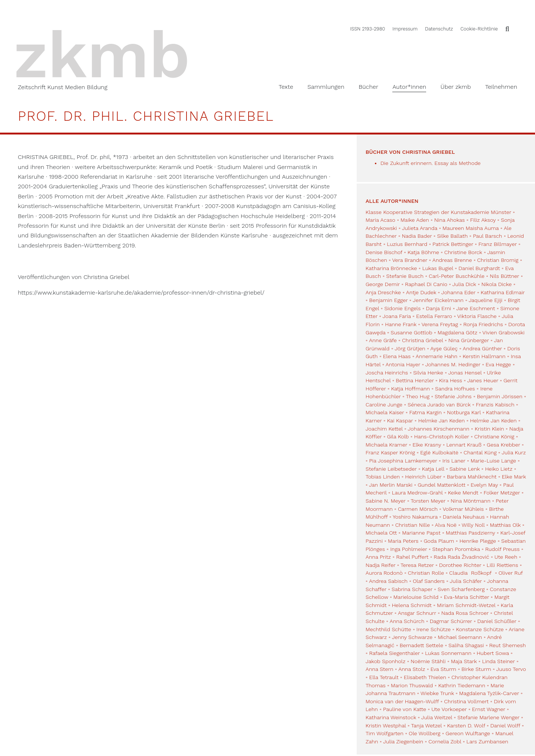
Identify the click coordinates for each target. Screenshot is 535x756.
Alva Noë (446, 525)
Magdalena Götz (458, 332)
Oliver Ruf (511, 573)
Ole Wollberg (424, 733)
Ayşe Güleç (444, 348)
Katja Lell (433, 469)
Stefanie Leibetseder (391, 469)
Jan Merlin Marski (391, 485)
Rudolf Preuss (502, 549)
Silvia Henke (428, 373)
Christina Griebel (423, 340)
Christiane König (495, 437)
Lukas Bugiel (437, 268)
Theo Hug (418, 396)
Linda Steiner (498, 661)
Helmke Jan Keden (441, 421)
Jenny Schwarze (412, 637)
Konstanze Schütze (480, 629)
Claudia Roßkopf (471, 573)
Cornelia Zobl (445, 742)
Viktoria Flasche (477, 316)
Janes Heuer (483, 380)
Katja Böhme (423, 252)
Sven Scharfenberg (461, 589)
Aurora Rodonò (384, 573)
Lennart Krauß (464, 445)
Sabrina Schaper (412, 589)
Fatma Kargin (425, 412)
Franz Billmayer (498, 244)
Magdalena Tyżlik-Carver (489, 693)
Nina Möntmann (471, 501)
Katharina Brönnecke (391, 268)
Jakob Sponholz (385, 661)
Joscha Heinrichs (387, 373)
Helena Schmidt (412, 605)
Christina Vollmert (466, 701)
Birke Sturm (476, 669)
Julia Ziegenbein (403, 742)
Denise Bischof (384, 252)
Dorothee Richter (460, 565)
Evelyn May (484, 485)
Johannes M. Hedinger (453, 364)
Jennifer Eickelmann (438, 300)
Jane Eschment (476, 308)
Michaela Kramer (386, 445)
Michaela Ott (381, 533)
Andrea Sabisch (388, 581)
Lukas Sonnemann (448, 653)
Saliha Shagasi (466, 645)
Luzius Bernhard (407, 244)
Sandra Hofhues (455, 389)
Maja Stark (464, 661)
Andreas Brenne (452, 260)
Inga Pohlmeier (408, 549)
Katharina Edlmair (503, 292)
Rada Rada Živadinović (461, 557)
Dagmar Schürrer (451, 621)
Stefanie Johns (453, 396)
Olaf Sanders (429, 581)
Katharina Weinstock (391, 717)
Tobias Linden (383, 477)
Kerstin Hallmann (484, 356)
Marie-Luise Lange (494, 461)
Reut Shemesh (508, 645)
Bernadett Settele (421, 645)
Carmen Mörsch (418, 509)
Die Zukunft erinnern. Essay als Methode (431, 163)
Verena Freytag (440, 324)
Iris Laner (454, 461)
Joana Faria (397, 316)
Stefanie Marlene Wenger (488, 717)
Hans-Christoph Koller (441, 437)
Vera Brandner (410, 260)
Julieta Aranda (420, 228)
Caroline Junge (384, 405)
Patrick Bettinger (453, 244)
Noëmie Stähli (428, 661)
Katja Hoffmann (411, 389)
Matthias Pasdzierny (471, 533)
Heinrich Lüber (423, 477)
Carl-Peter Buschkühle (457, 276)
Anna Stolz (412, 669)
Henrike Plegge (478, 541)
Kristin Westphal (386, 726)
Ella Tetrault (384, 677)
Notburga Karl (464, 412)
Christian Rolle (426, 573)
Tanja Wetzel (426, 726)
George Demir (383, 284)
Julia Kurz (514, 452)
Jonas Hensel (465, 373)
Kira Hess (451, 380)
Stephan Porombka (456, 549)
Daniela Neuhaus (464, 517)
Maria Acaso (380, 220)
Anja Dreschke (383, 292)
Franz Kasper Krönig (390, 452)
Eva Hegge (498, 364)
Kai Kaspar (400, 421)
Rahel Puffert (412, 557)
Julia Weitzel (437, 717)
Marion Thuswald (412, 685)
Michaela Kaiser (385, 412)
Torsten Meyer (428, 501)
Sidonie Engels (402, 308)
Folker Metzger (502, 493)
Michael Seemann (460, 637)
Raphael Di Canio (426, 284)
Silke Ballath (452, 236)
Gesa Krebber (503, 445)
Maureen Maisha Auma (471, 228)
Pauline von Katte (405, 709)
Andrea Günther (483, 348)
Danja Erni (438, 308)
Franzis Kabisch (495, 405)
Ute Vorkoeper (449, 709)
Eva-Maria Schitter (466, 597)
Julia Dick (464, 284)
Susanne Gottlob (412, 332)
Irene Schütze (434, 629)
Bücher (368, 87)
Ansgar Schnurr (417, 613)
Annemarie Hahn (437, 356)
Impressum (405, 29)
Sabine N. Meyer (385, 501)
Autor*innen (409, 87)
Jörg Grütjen (410, 348)
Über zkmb (456, 87)
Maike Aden (415, 220)
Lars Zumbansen (487, 742)
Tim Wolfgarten (385, 733)
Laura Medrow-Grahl (417, 493)
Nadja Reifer (380, 565)
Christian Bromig (498, 260)
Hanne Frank (401, 324)
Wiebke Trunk (437, 693)
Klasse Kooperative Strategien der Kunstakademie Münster (439, 212)
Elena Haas (397, 356)
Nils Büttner (504, 276)
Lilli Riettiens (502, 565)
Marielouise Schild (416, 597)
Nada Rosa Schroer (465, 613)
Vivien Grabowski (503, 332)
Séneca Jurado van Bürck (439, 405)
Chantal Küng (480, 452)
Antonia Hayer (403, 364)
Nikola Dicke (497, 284)
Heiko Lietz (499, 469)
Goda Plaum (439, 541)
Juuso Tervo (511, 669)
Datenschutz (439, 29)
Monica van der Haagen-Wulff (402, 701)
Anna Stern (380, 669)
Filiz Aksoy (483, 220)
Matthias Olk (505, 525)
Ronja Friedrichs (483, 324)
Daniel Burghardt (479, 268)
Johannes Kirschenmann (439, 429)
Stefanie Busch (405, 276)
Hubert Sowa (493, 653)
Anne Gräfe (383, 340)
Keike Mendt (463, 493)
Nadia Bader (417, 236)
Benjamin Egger (389, 300)
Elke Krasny (427, 445)
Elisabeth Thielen (425, 677)
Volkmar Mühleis (463, 509)
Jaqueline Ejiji (485, 300)
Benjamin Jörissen (500, 396)
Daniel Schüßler (497, 621)
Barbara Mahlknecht (471, 477)
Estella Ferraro (434, 316)
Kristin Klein (489, 429)
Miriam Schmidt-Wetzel (466, 605)
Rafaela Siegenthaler (395, 653)
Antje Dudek (421, 292)
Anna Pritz (378, 557)
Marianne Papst (421, 533)
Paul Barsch (488, 236)
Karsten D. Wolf (466, 726)
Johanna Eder (458, 292)
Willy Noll (473, 525)
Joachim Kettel (384, 429)
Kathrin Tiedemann (462, 685)
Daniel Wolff (505, 726)
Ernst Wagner (488, 709)
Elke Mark (514, 477)
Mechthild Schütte (388, 629)
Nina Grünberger (469, 340)
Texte (286, 87)
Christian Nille (413, 525)
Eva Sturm (443, 669)
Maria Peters (403, 541)
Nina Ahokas (450, 220)
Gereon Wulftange (468, 733)
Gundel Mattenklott (441, 485)
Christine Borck (463, 252)
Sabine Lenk (465, 469)
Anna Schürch (407, 621)
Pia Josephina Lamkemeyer (403, 461)
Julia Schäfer (466, 581)
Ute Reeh (506, 557)
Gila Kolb (398, 437)
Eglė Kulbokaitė (439, 452)
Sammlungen (326, 87)
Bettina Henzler (415, 380)
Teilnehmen (501, 87)
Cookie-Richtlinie (479, 29)
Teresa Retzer (417, 565)
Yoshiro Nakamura (415, 517)
